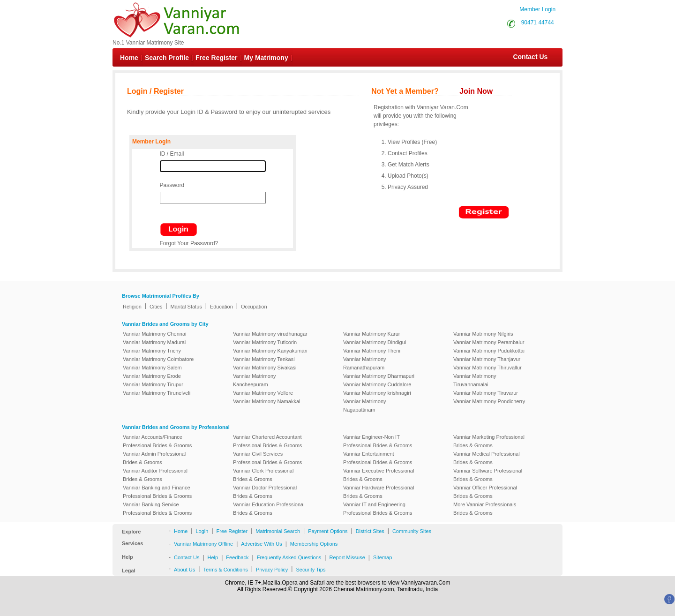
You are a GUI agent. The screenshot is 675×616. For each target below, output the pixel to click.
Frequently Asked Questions (289, 557)
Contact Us (526, 57)
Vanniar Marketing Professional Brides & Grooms (489, 441)
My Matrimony (266, 58)
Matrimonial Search (278, 531)
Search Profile (167, 58)
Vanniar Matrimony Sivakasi (265, 368)
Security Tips (311, 570)
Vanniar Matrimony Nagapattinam (365, 406)
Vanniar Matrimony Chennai (155, 334)
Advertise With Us (261, 544)
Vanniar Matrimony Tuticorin (265, 342)
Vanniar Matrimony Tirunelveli (157, 393)
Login (202, 531)
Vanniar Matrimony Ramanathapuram (365, 363)
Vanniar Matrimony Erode (152, 376)
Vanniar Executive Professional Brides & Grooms (379, 475)
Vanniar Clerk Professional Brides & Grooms (263, 475)
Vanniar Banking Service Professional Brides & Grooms (157, 509)
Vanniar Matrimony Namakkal (266, 401)
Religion (132, 307)
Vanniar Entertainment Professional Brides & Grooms (378, 458)
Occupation (254, 307)
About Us (184, 570)
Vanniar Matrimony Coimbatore (158, 359)
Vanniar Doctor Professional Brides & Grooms (265, 492)
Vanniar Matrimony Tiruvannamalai (475, 380)
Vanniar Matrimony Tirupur (153, 384)
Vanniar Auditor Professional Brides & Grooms (155, 475)
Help (213, 557)
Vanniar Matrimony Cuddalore (377, 384)
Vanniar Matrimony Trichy (152, 351)
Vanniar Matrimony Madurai (154, 342)
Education (221, 307)
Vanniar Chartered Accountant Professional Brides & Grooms (267, 441)
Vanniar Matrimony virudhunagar (270, 334)
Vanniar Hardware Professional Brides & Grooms (379, 492)
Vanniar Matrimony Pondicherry (489, 401)
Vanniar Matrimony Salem (152, 368)
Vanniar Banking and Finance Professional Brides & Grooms (157, 492)
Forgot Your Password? (189, 243)
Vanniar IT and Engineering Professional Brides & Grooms (378, 509)
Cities (156, 307)
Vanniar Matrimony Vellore (263, 393)
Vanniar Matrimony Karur (371, 334)
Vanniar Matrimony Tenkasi (264, 359)
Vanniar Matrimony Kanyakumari (270, 351)
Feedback (237, 557)
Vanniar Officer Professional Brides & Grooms (485, 492)
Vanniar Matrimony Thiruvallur (487, 368)
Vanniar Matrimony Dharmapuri (379, 376)
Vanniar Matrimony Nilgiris (483, 334)
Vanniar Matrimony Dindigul (375, 342)
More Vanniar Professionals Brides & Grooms (485, 509)
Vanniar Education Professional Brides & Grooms (269, 509)
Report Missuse (347, 557)
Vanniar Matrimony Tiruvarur (486, 393)
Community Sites (412, 531)
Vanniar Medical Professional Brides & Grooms (487, 458)
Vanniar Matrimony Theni (372, 351)
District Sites (370, 531)
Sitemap (382, 557)
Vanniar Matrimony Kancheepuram (255, 380)
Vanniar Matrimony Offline (203, 544)
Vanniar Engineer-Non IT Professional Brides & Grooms (378, 441)
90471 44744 (538, 23)
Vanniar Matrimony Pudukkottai (489, 351)
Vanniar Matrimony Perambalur (489, 342)
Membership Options (314, 544)
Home (129, 58)
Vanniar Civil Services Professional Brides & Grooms (267, 458)
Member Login (537, 9)
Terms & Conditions (225, 570)
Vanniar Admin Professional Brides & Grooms (154, 458)
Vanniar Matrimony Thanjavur (487, 359)
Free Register (216, 58)
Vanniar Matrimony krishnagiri (377, 393)
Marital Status (186, 307)
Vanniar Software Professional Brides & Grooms (488, 475)
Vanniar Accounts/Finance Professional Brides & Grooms (157, 441)
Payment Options (328, 531)
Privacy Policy (272, 570)
